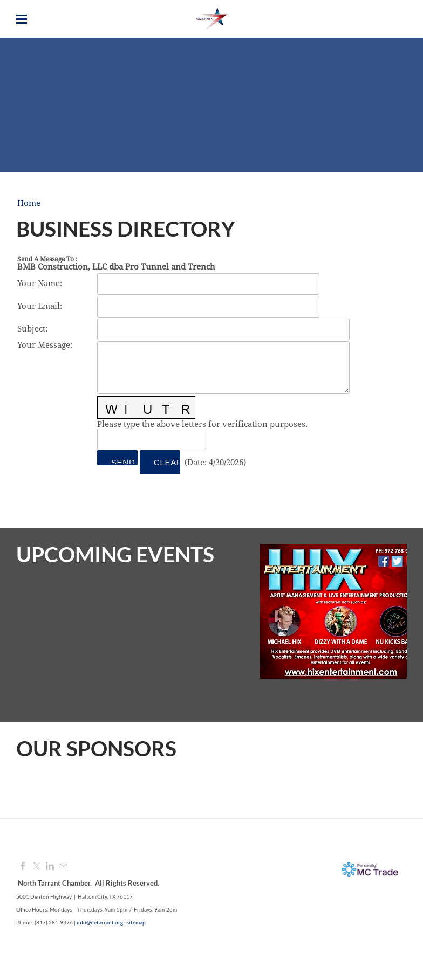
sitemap (136, 922)
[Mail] (63, 867)
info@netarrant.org (100, 922)
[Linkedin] (50, 867)
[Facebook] (23, 867)
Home (29, 203)
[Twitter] (36, 867)
